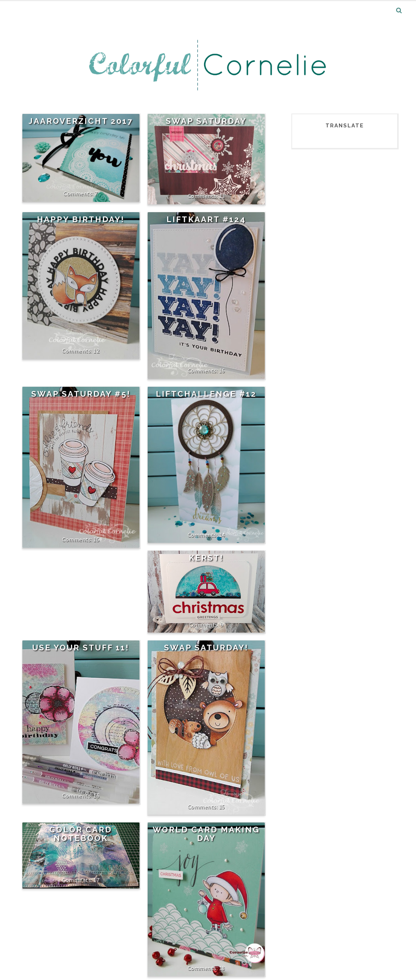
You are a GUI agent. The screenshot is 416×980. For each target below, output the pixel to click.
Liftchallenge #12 (206, 394)
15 (96, 539)
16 (222, 370)
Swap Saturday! (206, 648)
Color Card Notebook (81, 834)
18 (222, 968)
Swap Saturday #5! (81, 394)
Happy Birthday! (81, 219)
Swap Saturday (206, 121)
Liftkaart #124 (206, 219)
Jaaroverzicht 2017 (81, 121)
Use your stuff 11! (81, 648)
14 (222, 535)
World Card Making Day (206, 834)
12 (96, 351)
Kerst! (206, 558)
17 (96, 880)
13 (222, 196)
